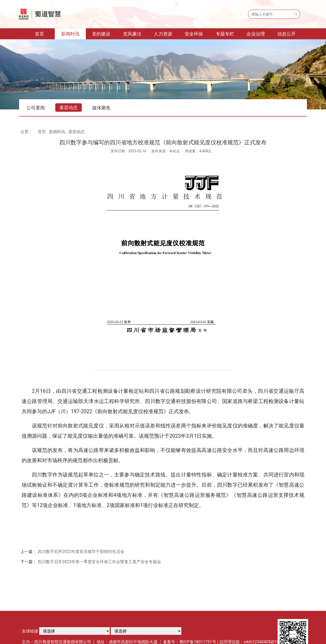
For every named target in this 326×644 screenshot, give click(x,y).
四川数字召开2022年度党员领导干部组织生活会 (81, 552)
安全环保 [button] (194, 34)
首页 (45, 33)
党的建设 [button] (101, 34)
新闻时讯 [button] (70, 34)
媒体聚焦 (101, 108)
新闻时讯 (57, 132)
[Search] (274, 14)
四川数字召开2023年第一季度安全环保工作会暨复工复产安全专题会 (99, 562)
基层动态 (69, 108)
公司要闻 (36, 108)
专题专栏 (225, 34)
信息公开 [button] (287, 34)
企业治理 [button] (256, 34)
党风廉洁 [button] (132, 34)
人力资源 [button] (163, 34)
